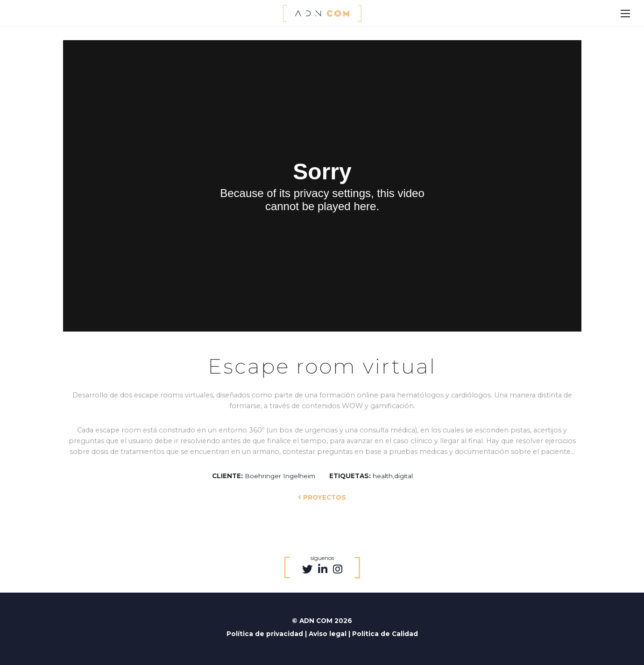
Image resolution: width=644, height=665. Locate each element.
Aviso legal (329, 634)
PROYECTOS (322, 497)
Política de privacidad (266, 634)
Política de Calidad (385, 634)
